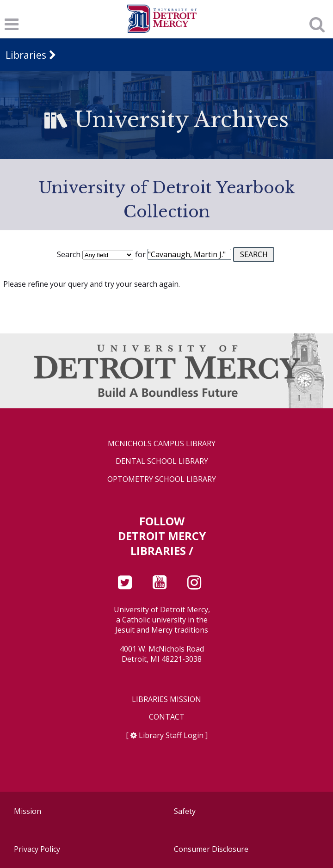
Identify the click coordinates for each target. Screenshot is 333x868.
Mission (28, 811)
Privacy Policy (37, 849)
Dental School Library (162, 461)
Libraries (26, 55)
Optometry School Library (162, 479)
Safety (185, 811)
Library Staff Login (171, 735)
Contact (167, 717)
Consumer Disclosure (211, 849)
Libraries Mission (166, 699)
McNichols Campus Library (162, 444)
